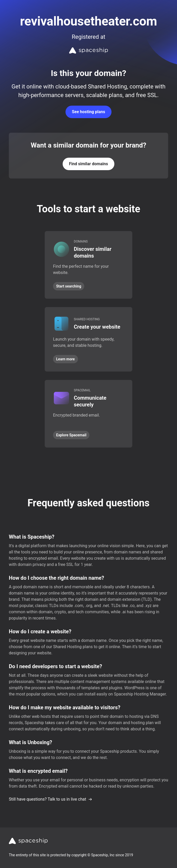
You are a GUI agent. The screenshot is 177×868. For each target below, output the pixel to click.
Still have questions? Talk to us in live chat (51, 799)
